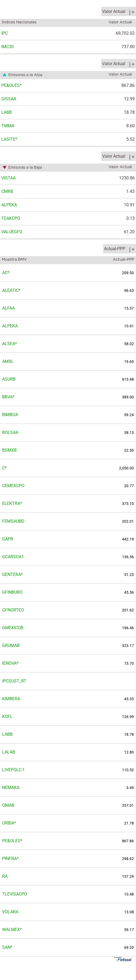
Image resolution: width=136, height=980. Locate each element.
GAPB (8, 539)
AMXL (8, 361)
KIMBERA (11, 699)
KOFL (7, 717)
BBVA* (8, 397)
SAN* (7, 947)
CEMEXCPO (13, 486)
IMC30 (8, 47)
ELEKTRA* (12, 503)
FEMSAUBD (13, 521)
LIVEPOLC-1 (13, 770)
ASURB (9, 379)
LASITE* (9, 139)
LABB (7, 112)
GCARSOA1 (13, 557)
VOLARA (10, 912)
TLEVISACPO (15, 894)
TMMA (8, 126)
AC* (6, 273)
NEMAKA (11, 788)
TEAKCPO (11, 218)
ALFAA (8, 308)
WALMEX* (12, 930)
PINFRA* (10, 859)
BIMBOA (10, 415)
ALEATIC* (11, 290)
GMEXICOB (13, 628)
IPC (5, 33)
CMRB (7, 191)
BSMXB (9, 450)
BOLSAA (10, 432)
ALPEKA (9, 205)
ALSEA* (10, 344)
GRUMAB (11, 645)
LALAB (9, 752)
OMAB (8, 805)
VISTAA (8, 178)
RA (5, 876)
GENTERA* (12, 574)
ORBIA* (9, 823)
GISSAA (9, 99)
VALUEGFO (12, 232)
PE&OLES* (11, 85)
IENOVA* (10, 663)
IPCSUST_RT (14, 681)
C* (4, 468)
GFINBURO (12, 592)
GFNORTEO (13, 610)
